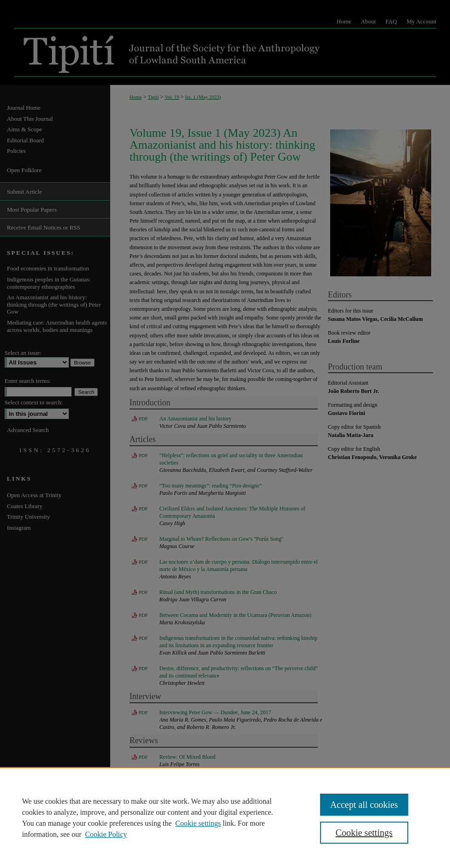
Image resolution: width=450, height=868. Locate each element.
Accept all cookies (364, 805)
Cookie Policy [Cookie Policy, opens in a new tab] (106, 834)
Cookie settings (198, 823)
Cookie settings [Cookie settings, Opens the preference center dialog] (364, 833)
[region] (225, 818)
